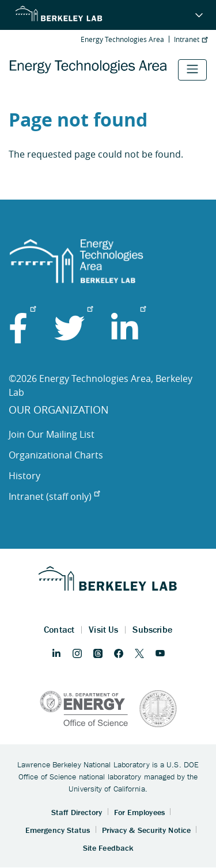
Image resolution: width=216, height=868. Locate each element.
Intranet (191, 39)
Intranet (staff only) (54, 496)
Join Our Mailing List (52, 434)
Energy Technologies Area (122, 39)
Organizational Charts (56, 455)
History (24, 476)
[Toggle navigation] (192, 70)
